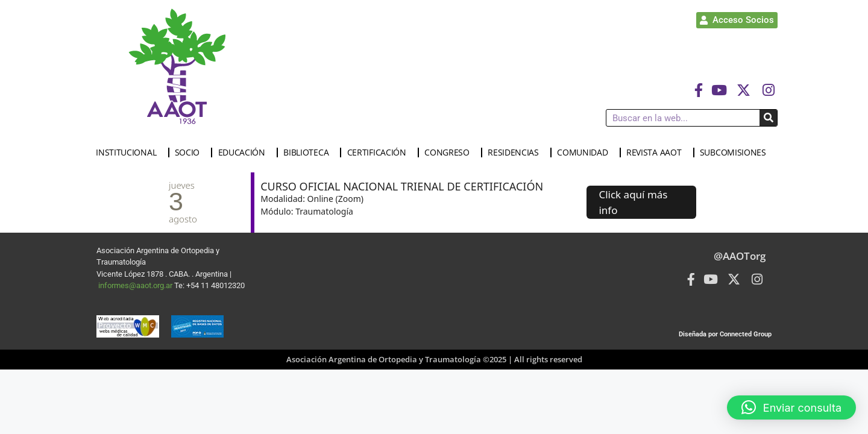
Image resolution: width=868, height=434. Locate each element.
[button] (791, 407)
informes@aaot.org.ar (136, 285)
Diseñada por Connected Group (725, 334)
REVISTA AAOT (657, 153)
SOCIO (190, 153)
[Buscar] (768, 118)
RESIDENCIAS (516, 153)
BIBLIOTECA (309, 153)
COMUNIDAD (585, 153)
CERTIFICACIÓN (380, 153)
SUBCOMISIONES (736, 153)
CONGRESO (450, 153)
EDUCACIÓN (245, 153)
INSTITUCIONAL (129, 153)
